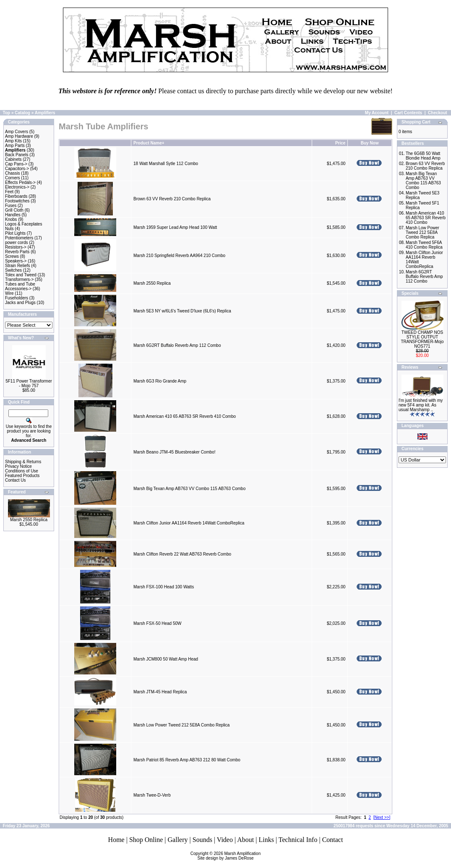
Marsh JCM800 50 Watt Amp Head (166, 659)
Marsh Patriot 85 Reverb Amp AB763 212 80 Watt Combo (187, 760)
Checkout (438, 113)
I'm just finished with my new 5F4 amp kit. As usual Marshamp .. (421, 405)
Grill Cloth (14, 210)
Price (340, 143)
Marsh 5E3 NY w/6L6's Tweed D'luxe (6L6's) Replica (182, 311)
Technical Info (298, 840)
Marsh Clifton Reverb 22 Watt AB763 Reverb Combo (182, 554)
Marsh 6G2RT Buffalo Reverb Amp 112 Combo (177, 345)
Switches (13, 270)
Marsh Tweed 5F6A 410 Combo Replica (424, 245)
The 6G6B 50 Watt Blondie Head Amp (423, 156)
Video (225, 840)
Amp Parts (15, 146)
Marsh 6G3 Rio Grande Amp (160, 381)
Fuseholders (17, 298)
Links (266, 840)
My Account (377, 113)
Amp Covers (17, 132)
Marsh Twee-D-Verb (152, 795)
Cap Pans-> (16, 164)
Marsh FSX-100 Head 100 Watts (164, 587)
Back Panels (17, 155)
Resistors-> (16, 247)
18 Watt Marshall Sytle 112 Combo (166, 164)
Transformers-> (19, 279)
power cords (16, 243)
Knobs (11, 219)
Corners (13, 178)
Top (7, 113)
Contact (333, 840)
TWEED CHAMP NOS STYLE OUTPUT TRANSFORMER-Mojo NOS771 (422, 339)
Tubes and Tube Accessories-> (20, 286)
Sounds (202, 840)
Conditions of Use (22, 471)
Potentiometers (19, 238)
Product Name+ (149, 143)
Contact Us (15, 480)
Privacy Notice (18, 466)
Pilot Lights (15, 233)
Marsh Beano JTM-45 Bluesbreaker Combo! (175, 452)
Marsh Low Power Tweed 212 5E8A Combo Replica (181, 725)
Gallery (178, 840)
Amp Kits (13, 141)
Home (116, 840)
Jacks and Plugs (20, 303)
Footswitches (17, 201)
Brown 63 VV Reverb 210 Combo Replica (172, 199)
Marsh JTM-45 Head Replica (160, 692)
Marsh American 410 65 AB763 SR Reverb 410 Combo (185, 416)
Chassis (13, 173)
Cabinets (13, 159)
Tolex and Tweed (21, 275)
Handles (13, 215)
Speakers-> (16, 261)
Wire (9, 293)
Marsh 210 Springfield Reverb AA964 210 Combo (179, 256)
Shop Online (146, 840)
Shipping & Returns (23, 462)
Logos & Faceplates (23, 224)
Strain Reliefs (17, 266)
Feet (9, 192)
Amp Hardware (19, 136)
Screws (12, 256)
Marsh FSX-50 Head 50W (158, 623)
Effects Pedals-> (20, 182)
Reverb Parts (17, 252)
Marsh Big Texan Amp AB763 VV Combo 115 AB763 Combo (189, 489)
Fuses (11, 206)
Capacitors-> (17, 169)
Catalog (22, 113)
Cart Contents (408, 113)
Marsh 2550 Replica (29, 520)
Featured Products (22, 476)
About (245, 840)
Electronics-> (17, 187)
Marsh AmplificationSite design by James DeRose (229, 856)
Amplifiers (45, 113)
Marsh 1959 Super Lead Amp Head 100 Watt (175, 227)
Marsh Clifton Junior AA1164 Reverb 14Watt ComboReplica (189, 523)
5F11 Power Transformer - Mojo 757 (29, 383)
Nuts (9, 229)
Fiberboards (16, 196)
